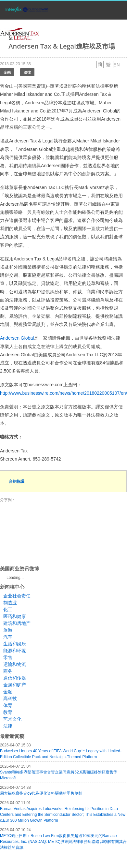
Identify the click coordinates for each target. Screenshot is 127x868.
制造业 (10, 603)
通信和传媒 (15, 678)
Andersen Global (17, 338)
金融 (7, 72)
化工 (8, 610)
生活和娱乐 (15, 644)
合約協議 (17, 481)
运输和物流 (15, 664)
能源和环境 (15, 651)
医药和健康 (15, 616)
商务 (8, 671)
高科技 (10, 699)
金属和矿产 (15, 685)
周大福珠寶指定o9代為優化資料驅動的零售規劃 (41, 793)
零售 (8, 657)
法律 (27, 72)
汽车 (8, 637)
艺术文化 (12, 719)
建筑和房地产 (17, 623)
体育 (8, 705)
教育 (8, 712)
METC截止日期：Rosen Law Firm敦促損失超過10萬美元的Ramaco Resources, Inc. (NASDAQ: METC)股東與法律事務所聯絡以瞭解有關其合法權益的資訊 (63, 842)
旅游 (8, 630)
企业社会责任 (17, 596)
